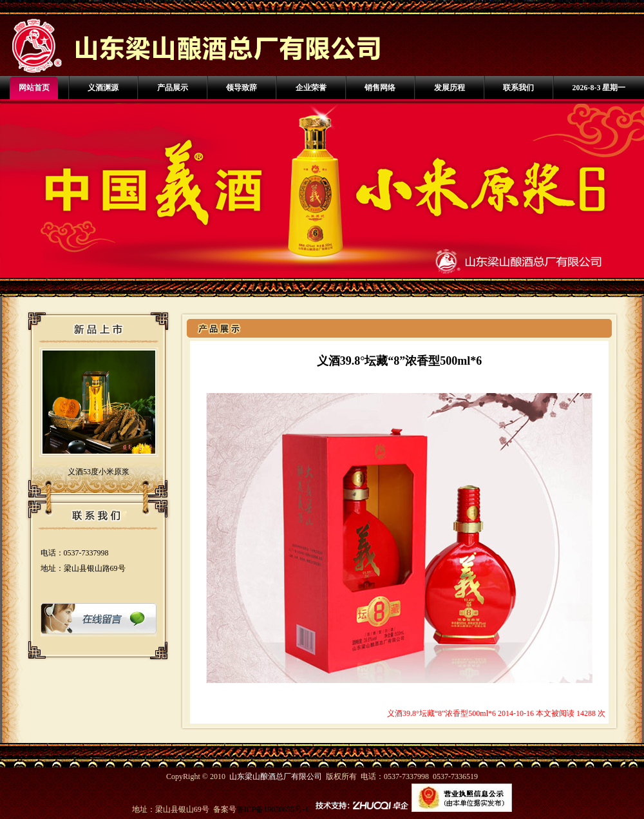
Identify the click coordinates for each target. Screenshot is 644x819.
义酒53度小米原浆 (99, 472)
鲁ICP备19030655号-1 (273, 809)
